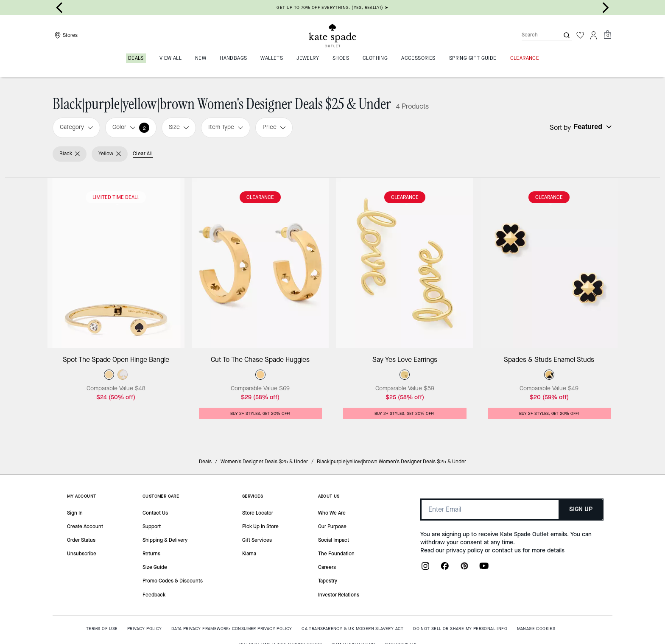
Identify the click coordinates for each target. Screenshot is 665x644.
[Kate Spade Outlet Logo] (332, 35)
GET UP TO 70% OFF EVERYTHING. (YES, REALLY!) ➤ (332, 7)
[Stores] (65, 35)
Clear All (143, 154)
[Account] (594, 35)
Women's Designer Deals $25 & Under (264, 462)
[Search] (534, 35)
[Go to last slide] (59, 8)
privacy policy (465, 550)
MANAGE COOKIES (536, 629)
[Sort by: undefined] (592, 127)
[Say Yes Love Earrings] (405, 263)
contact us (507, 550)
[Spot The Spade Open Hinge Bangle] (116, 263)
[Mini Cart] (607, 35)
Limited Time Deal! (116, 197)
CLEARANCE (260, 197)
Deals (205, 462)
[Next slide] (606, 8)
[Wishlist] (580, 35)
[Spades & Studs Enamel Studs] (549, 263)
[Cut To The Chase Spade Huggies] (261, 263)
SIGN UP (581, 509)
